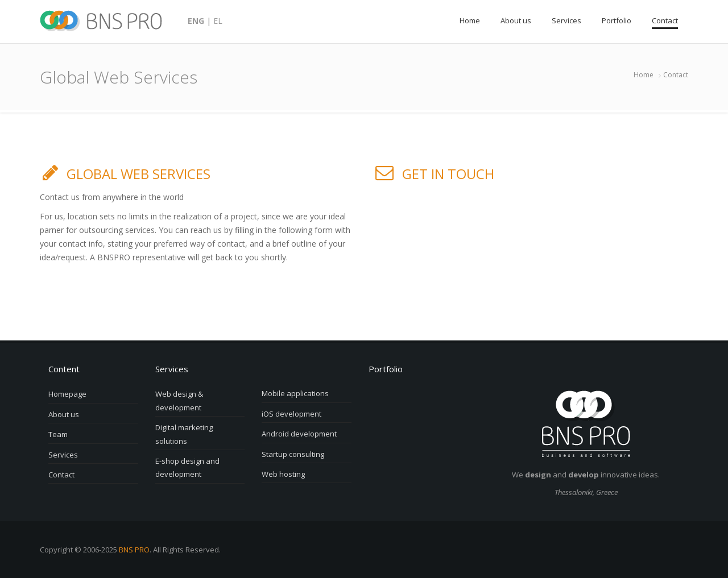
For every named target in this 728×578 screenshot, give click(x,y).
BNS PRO (134, 550)
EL (218, 21)
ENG (196, 21)
